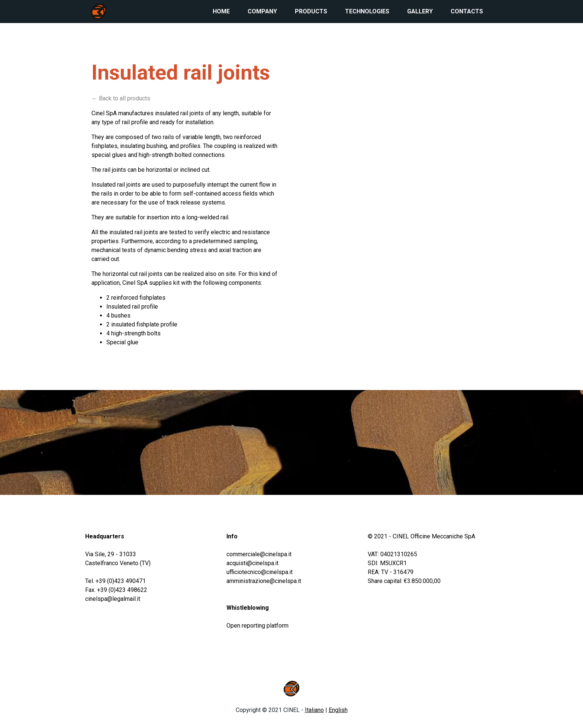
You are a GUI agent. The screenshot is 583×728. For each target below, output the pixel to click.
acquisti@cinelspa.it (252, 563)
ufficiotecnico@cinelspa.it (260, 572)
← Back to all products (121, 98)
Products (311, 11)
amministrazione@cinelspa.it (264, 581)
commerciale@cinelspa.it (259, 554)
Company (262, 11)
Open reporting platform (257, 626)
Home (221, 11)
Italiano (314, 710)
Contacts (467, 11)
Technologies (367, 11)
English (338, 710)
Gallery (420, 11)
